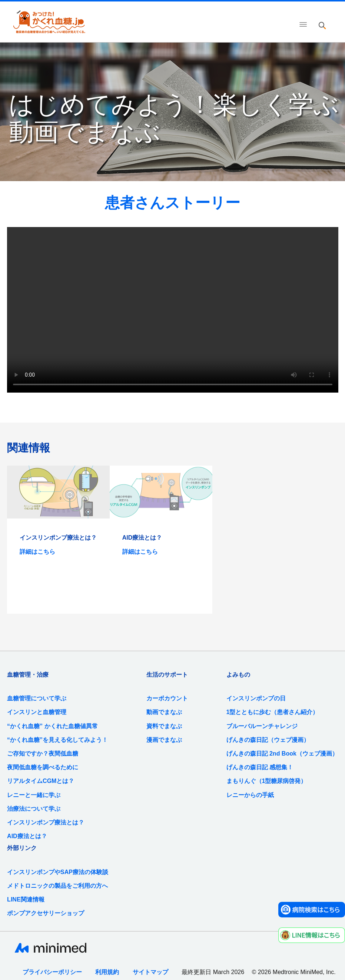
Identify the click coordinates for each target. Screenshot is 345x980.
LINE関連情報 (26, 899)
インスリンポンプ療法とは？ (46, 822)
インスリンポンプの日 (256, 698)
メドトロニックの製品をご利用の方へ (57, 886)
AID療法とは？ (27, 836)
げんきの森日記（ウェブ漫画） (268, 740)
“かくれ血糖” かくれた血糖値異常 (52, 726)
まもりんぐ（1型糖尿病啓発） (267, 781)
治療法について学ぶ (34, 809)
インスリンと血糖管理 (37, 712)
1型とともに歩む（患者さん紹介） (273, 712)
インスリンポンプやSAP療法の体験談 (58, 872)
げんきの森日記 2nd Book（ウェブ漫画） (282, 754)
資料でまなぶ (164, 726)
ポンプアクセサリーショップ (46, 913)
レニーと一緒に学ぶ (34, 795)
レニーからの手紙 (250, 795)
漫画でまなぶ (164, 740)
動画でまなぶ (164, 712)
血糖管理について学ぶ (37, 698)
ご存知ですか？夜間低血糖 (43, 754)
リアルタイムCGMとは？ (41, 781)
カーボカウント (167, 698)
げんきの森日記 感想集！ (260, 767)
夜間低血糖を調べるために (43, 767)
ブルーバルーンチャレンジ (262, 726)
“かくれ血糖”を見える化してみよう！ (57, 740)
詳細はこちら (37, 552)
